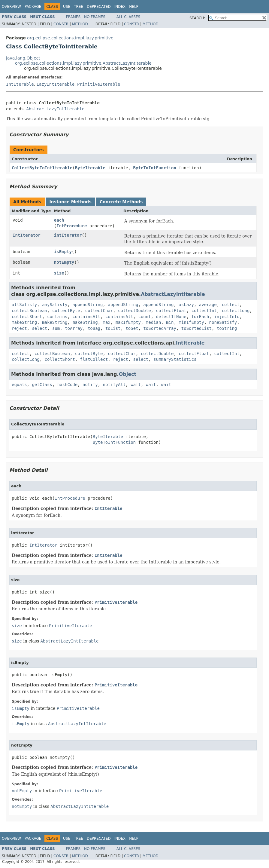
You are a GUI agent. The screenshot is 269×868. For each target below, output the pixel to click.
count (144, 317)
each (59, 220)
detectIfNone (171, 317)
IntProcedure (72, 226)
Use (67, 7)
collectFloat (171, 311)
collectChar (99, 311)
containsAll (86, 317)
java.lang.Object (23, 58)
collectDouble (134, 311)
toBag (94, 328)
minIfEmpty (191, 322)
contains (57, 317)
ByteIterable (90, 168)
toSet (132, 328)
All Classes (128, 17)
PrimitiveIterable (99, 84)
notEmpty (64, 262)
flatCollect (94, 359)
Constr (61, 24)
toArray (74, 328)
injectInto (227, 317)
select (39, 328)
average (208, 305)
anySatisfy (55, 305)
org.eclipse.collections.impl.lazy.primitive (70, 38)
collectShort (27, 317)
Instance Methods (70, 202)
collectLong (236, 311)
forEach (200, 317)
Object (128, 374)
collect (231, 305)
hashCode (67, 385)
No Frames (95, 17)
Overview (11, 7)
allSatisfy (24, 305)
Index (120, 7)
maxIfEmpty (128, 322)
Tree (79, 7)
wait (136, 385)
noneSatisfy (223, 322)
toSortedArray (160, 328)
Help (134, 7)
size (59, 273)
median (154, 322)
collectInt (204, 311)
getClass (42, 385)
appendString (88, 305)
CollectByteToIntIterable (42, 168)
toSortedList (196, 328)
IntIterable (20, 84)
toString (227, 328)
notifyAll (114, 385)
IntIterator (27, 235)
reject (19, 328)
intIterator (68, 235)
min (170, 322)
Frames (73, 17)
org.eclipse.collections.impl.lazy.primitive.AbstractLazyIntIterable (83, 63)
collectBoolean (29, 311)
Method (80, 24)
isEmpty (63, 252)
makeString (24, 322)
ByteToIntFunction (155, 168)
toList (113, 328)
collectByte (66, 311)
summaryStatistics (175, 359)
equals (19, 385)
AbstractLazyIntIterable (55, 109)
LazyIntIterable (56, 84)
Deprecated (99, 7)
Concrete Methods (121, 202)
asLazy (186, 305)
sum (56, 328)
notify (90, 385)
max (106, 322)
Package (33, 7)
